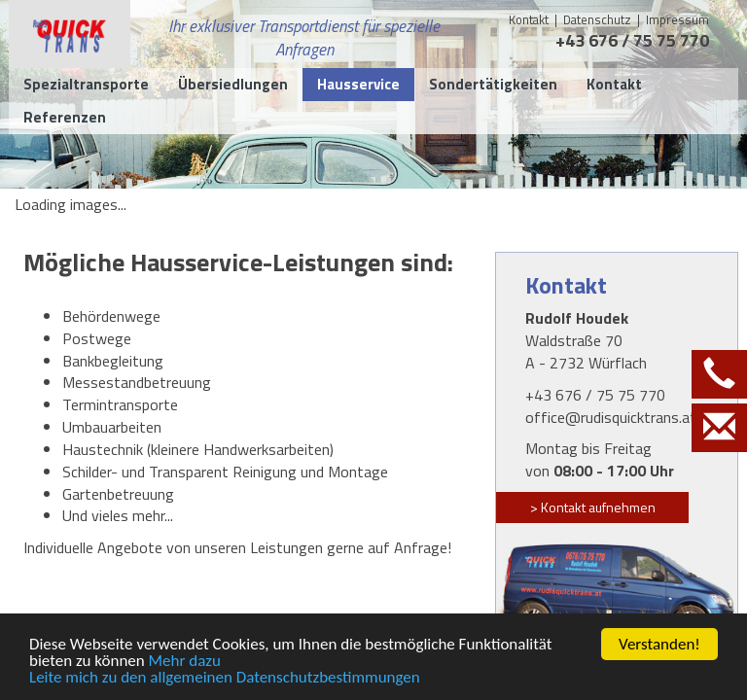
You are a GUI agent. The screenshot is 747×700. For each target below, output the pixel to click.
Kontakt (529, 19)
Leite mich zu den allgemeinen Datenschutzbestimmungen (225, 678)
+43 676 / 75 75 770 (632, 40)
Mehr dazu (185, 662)
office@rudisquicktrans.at (611, 417)
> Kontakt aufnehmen (593, 507)
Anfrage (421, 547)
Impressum (677, 19)
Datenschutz (599, 19)
